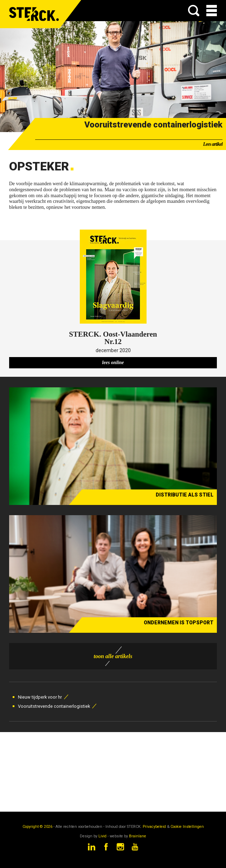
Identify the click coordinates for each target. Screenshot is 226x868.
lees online (113, 363)
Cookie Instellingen (187, 827)
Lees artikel (213, 144)
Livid (102, 836)
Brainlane (138, 836)
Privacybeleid (154, 827)
